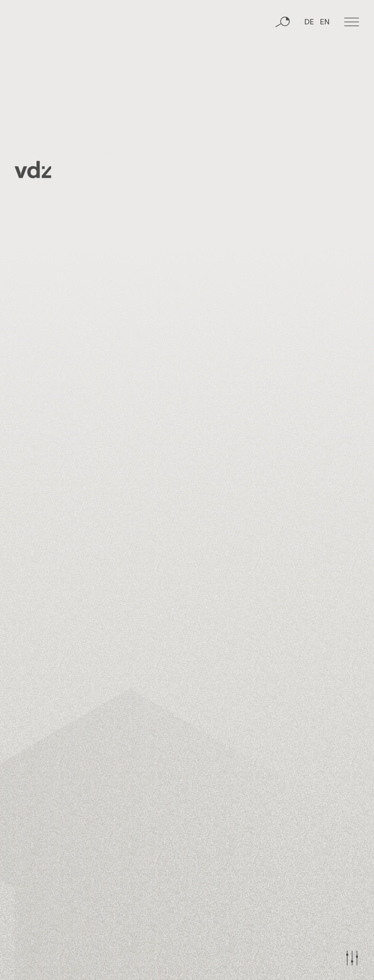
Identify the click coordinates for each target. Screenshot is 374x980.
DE (309, 22)
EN (325, 22)
